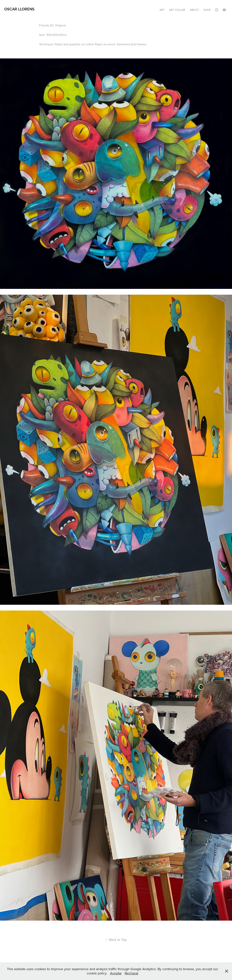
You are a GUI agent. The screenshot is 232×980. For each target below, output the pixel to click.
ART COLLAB (177, 10)
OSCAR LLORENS (19, 9)
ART (162, 10)
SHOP (207, 10)
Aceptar (116, 973)
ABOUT (194, 10)
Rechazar (132, 973)
